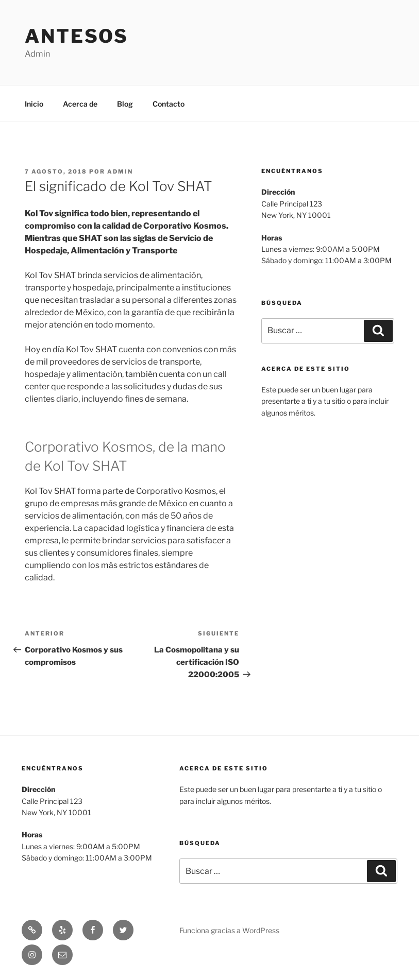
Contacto (169, 104)
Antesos (77, 36)
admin (120, 171)
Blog (125, 104)
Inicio (34, 104)
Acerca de (80, 104)
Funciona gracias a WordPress (229, 930)
